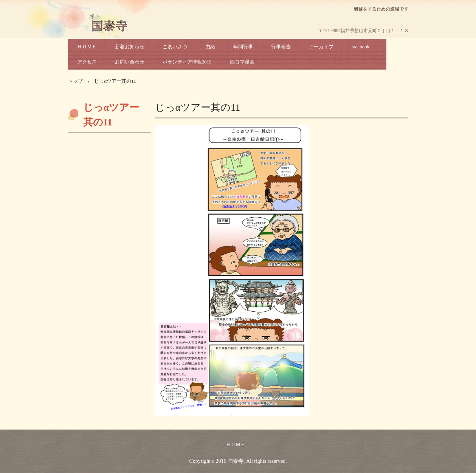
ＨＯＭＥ (87, 47)
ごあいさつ (175, 47)
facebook (361, 47)
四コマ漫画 (242, 62)
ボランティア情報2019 (187, 62)
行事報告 (281, 47)
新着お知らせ (130, 47)
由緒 (210, 47)
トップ (75, 81)
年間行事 (243, 47)
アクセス (87, 62)
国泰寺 (110, 30)
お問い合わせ (130, 62)
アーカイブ (321, 47)
